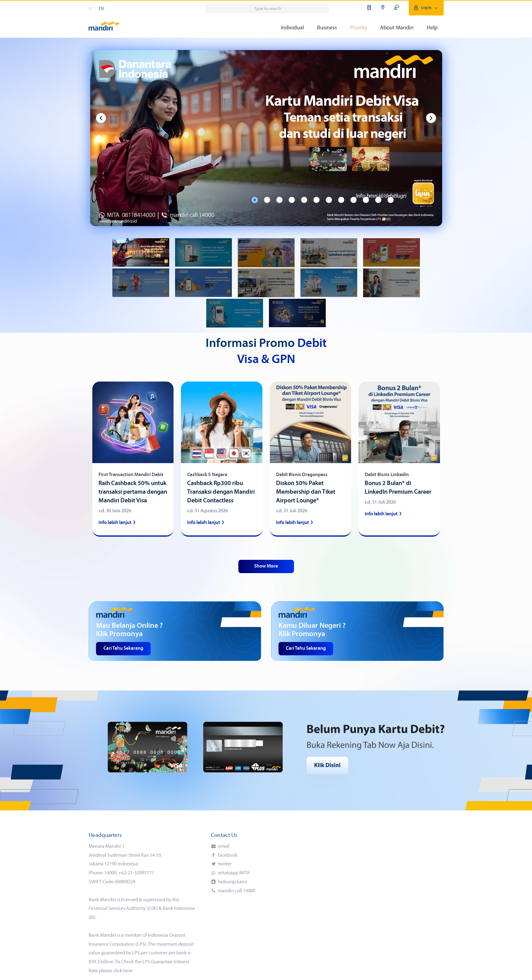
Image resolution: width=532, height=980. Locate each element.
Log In (426, 8)
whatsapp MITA (233, 873)
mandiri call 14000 (236, 891)
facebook (227, 855)
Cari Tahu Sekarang (123, 648)
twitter (224, 864)
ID (90, 9)
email (223, 847)
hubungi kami (232, 882)
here (128, 971)
